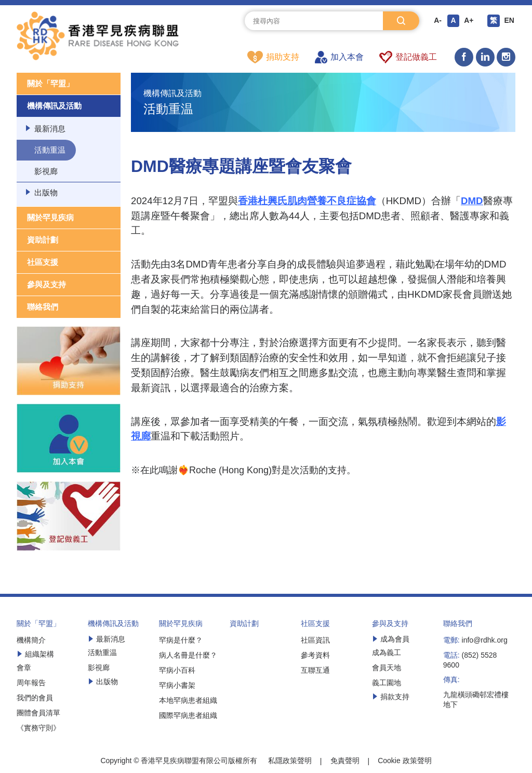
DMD (472, 201)
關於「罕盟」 (50, 84)
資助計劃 (43, 240)
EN (509, 21)
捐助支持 (273, 57)
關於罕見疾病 (50, 218)
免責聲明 (345, 761)
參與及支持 (46, 285)
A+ (469, 21)
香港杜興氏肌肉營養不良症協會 (307, 201)
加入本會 (339, 57)
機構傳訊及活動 (54, 106)
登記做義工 (408, 57)
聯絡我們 (43, 307)
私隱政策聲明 (290, 761)
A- (438, 21)
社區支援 (43, 263)
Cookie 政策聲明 (404, 761)
